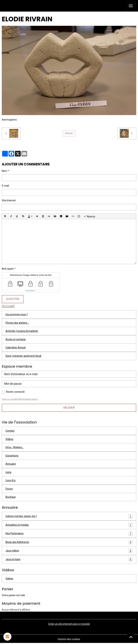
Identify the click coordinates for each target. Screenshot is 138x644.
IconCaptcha (30, 291)
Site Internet (9, 200)
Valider (69, 408)
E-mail (5, 186)
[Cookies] (8, 637)
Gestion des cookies (69, 639)
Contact (10, 431)
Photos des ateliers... (17, 323)
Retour (69, 133)
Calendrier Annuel (16, 348)
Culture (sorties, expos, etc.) (69, 516)
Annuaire (11, 464)
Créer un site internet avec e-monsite (69, 624)
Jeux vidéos (69, 551)
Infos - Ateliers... (15, 447)
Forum (9, 489)
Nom (4, 171)
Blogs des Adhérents (69, 542)
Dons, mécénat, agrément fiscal (23, 356)
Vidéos (9, 439)
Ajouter (13, 299)
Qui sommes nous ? (17, 314)
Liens (8, 472)
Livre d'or (11, 480)
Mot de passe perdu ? (28, 399)
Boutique (11, 497)
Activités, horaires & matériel (22, 331)
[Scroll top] (131, 637)
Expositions (12, 456)
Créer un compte (9, 399)
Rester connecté (15, 392)
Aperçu (89, 216)
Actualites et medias (69, 525)
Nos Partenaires (69, 533)
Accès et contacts (16, 339)
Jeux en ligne (69, 559)
